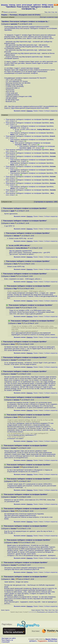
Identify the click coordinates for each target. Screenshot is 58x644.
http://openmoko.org (23, 42)
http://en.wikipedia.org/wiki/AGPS (21, 251)
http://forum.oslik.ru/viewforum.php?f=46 (25, 569)
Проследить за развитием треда (49, 17)
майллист (37, 5)
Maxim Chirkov (51, 639)
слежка (50, 5)
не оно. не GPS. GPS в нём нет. (26, 129)
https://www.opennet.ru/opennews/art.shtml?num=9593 (30, 108)
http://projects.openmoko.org (32, 57)
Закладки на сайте (9, 638)
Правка (36, 111)
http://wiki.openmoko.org (28, 45)
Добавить (33, 641)
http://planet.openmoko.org (30, 53)
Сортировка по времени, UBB (46, 202)
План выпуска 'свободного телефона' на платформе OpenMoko (27, 119)
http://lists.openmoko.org (28, 50)
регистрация (27, 5)
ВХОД (44, 5)
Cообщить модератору (51, 111)
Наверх (41, 111)
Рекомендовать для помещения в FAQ (47, 612)
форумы (5, 5)
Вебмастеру (53, 641)
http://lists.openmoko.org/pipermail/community (20, 515)
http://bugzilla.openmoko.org (32, 47)
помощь (12, 5)
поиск (19, 5)
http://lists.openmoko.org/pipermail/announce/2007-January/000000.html (33, 106)
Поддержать (42, 641)
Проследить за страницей (7, 641)
